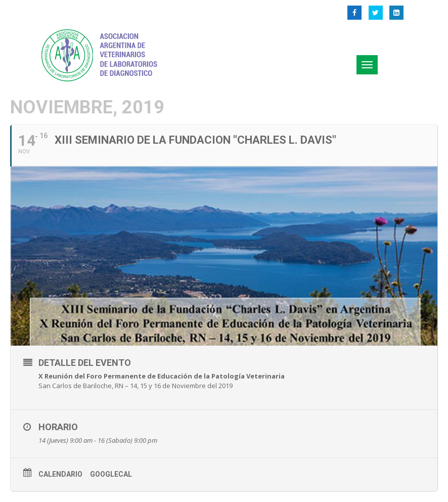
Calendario (60, 474)
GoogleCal (111, 474)
